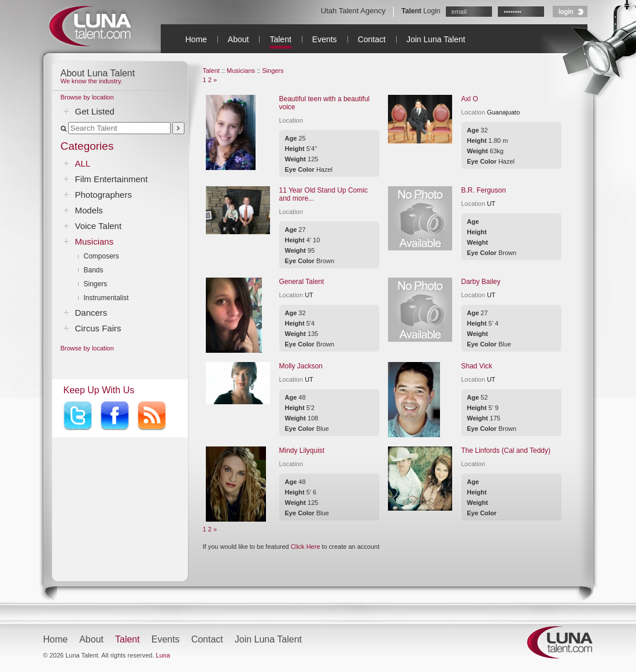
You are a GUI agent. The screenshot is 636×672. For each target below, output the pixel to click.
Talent (280, 39)
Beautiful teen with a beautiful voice (325, 103)
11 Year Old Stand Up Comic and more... (323, 194)
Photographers (103, 195)
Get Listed (95, 111)
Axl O (470, 99)
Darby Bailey (481, 282)
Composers (101, 256)
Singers (96, 284)
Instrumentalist (106, 298)
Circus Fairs (98, 328)
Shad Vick (477, 366)
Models (89, 210)
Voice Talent (99, 226)
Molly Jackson (301, 366)
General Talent (302, 282)
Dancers (91, 313)
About (238, 39)
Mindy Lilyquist (302, 451)
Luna (163, 655)
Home (196, 39)
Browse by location (87, 97)
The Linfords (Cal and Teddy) (506, 451)
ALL (83, 163)
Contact (372, 39)
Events (325, 39)
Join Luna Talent (436, 39)
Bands (94, 270)
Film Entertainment (112, 179)
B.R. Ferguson (484, 190)
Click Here (306, 547)
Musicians (95, 241)
